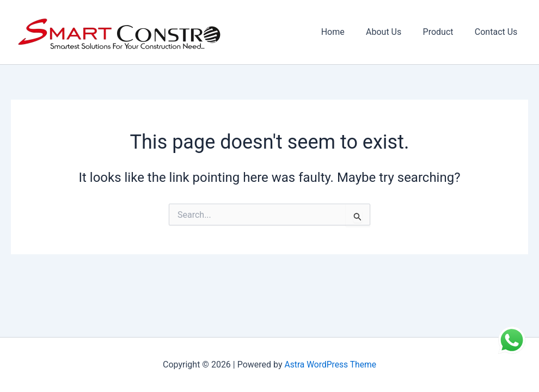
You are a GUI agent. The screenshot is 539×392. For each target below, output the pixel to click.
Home (347, 32)
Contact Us (498, 32)
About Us (393, 32)
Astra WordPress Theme (330, 365)
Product (444, 32)
